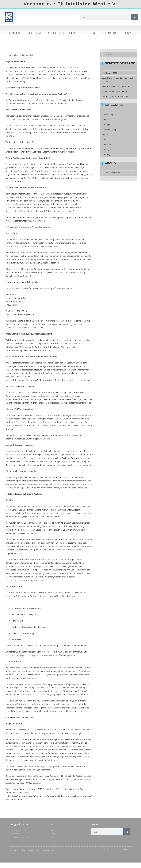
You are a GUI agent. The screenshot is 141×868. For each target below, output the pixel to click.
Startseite (14, 33)
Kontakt (111, 33)
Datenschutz (123, 849)
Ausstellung (108, 115)
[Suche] (135, 17)
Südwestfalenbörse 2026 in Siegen (118, 86)
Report (105, 135)
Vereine (75, 33)
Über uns (35, 33)
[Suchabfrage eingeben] (120, 54)
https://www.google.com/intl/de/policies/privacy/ (33, 796)
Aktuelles (56, 33)
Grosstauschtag (109, 130)
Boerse (106, 120)
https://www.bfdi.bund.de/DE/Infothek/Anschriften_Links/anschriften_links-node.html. (52, 380)
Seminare (107, 145)
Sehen (105, 140)
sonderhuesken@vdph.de (23, 315)
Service (129, 33)
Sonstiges (107, 150)
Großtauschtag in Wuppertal (115, 91)
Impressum (109, 849)
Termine (93, 33)
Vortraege (107, 155)
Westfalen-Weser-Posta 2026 (115, 96)
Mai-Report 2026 (110, 73)
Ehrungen (107, 125)
